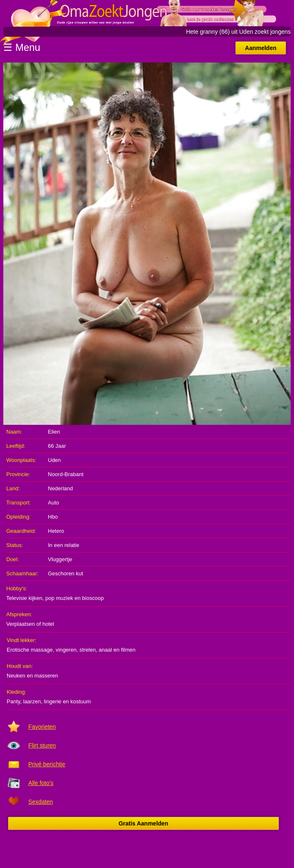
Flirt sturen (42, 745)
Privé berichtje (47, 764)
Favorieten (42, 727)
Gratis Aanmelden (143, 823)
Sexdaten (41, 802)
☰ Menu (22, 47)
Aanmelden (260, 48)
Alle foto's (41, 783)
